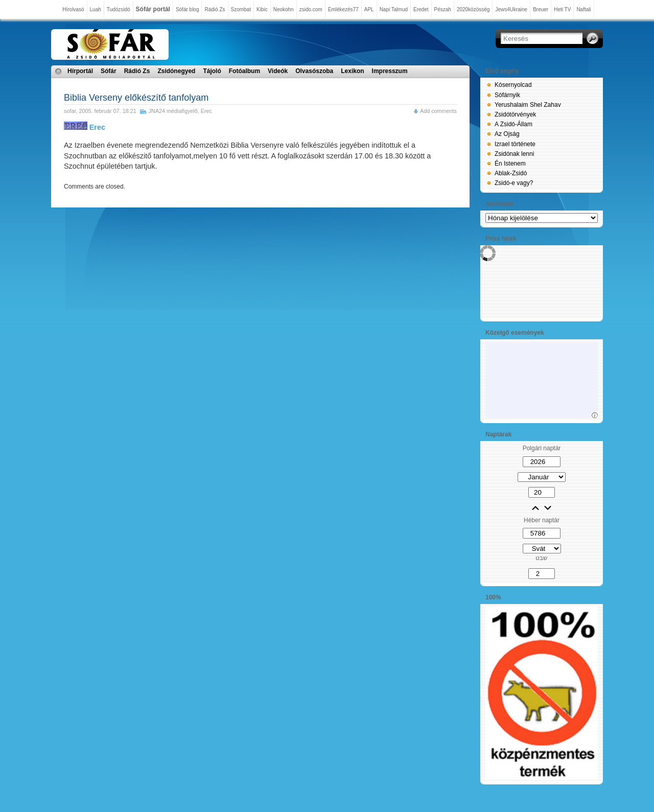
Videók (278, 71)
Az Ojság (507, 134)
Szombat (241, 9)
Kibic (262, 9)
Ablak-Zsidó (511, 173)
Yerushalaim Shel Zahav (528, 105)
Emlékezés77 (343, 9)
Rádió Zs (215, 9)
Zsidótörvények (515, 114)
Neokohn (284, 9)
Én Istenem (510, 164)
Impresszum (390, 71)
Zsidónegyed (176, 71)
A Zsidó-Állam (513, 124)
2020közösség (473, 9)
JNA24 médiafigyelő (173, 111)
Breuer (541, 9)
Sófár (109, 71)
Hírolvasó (73, 9)
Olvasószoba (314, 71)
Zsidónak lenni (514, 154)
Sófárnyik (507, 95)
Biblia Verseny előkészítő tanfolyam (136, 98)
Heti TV (562, 9)
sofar (70, 111)
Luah (96, 9)
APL (369, 9)
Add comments (438, 111)
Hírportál (80, 71)
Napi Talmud (394, 9)
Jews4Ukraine (511, 9)
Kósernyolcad (513, 85)
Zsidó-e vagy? (514, 183)
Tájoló (212, 71)
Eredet (421, 9)
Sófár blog (188, 9)
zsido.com (311, 9)
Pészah (443, 9)
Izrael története (515, 144)
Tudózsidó (119, 9)
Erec (206, 111)
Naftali (583, 9)
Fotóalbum (244, 71)
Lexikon (352, 71)
